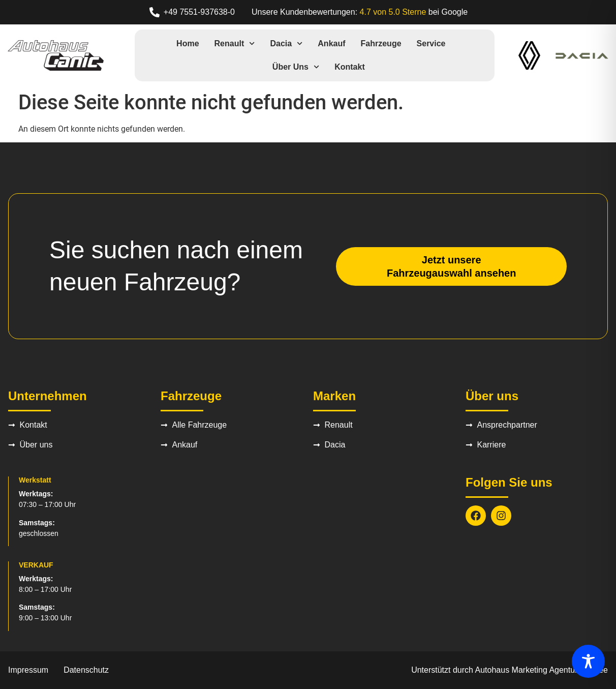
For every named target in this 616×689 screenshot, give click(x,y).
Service (431, 43)
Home (188, 43)
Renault (235, 43)
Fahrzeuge (381, 43)
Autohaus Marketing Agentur (527, 670)
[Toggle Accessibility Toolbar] (588, 661)
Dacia (286, 43)
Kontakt (350, 67)
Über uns (296, 67)
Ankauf (331, 43)
